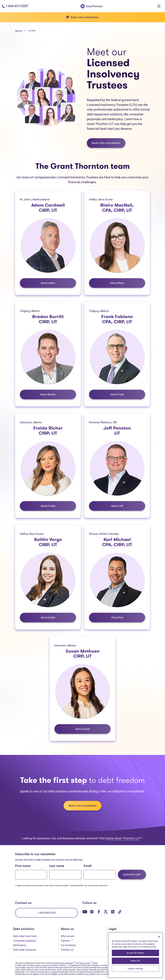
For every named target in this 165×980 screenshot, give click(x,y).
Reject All (135, 961)
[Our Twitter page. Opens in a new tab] (106, 911)
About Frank (117, 394)
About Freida (48, 506)
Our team (32, 31)
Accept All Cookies (136, 953)
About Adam (48, 283)
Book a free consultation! (106, 143)
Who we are (68, 936)
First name (23, 866)
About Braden (48, 394)
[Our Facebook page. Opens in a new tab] (99, 911)
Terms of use (86, 963)
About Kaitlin (48, 617)
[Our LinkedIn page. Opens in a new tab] (113, 911)
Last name (57, 866)
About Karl (117, 617)
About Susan (82, 729)
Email (88, 866)
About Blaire (117, 283)
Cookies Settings (135, 969)
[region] (135, 955)
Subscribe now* (132, 874)
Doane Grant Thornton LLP (124, 838)
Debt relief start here (25, 936)
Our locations (68, 945)
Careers (67, 940)
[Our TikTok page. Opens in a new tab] (120, 911)
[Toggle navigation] (159, 6)
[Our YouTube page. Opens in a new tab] (85, 911)
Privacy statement (67, 963)
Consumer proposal (24, 941)
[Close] (159, 937)
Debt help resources (25, 950)
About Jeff (117, 506)
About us (19, 31)
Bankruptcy (20, 945)
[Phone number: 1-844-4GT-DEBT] (15, 6)
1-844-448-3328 (47, 913)
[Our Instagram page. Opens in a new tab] (92, 911)
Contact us (67, 950)
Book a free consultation (82, 806)
